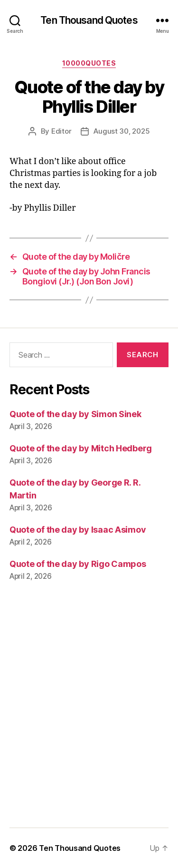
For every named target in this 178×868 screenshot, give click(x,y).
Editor (61, 131)
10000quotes (89, 63)
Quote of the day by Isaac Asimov (78, 530)
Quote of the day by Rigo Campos (78, 564)
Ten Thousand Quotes (89, 20)
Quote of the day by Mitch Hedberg (81, 448)
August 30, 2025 (122, 131)
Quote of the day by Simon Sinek (75, 414)
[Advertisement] (89, 711)
